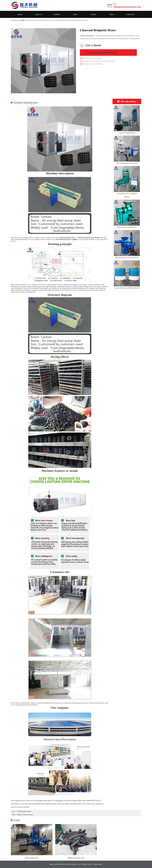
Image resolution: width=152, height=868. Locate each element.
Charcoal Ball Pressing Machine (127, 227)
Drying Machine (66, 20)
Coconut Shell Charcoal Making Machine (127, 288)
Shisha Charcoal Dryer (25, 815)
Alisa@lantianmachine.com (127, 7)
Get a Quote (93, 45)
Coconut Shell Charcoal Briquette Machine (127, 195)
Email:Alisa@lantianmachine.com (102, 53)
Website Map (98, 864)
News (112, 14)
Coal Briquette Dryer (24, 811)
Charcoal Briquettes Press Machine (127, 163)
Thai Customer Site (32, 858)
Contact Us (130, 14)
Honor (94, 14)
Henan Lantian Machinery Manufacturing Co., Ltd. (39, 20)
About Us (38, 14)
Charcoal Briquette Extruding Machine (127, 258)
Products (57, 14)
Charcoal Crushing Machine (127, 133)
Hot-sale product (127, 101)
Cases (75, 14)
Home (20, 14)
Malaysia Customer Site (76, 858)
